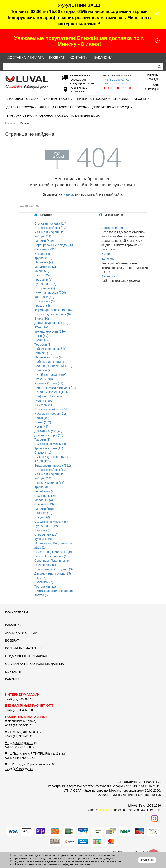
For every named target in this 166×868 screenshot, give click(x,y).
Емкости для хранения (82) (53, 314)
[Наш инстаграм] (154, 818)
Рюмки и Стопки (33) (49, 383)
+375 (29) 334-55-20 (19, 710)
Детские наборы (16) (49, 435)
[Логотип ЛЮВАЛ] (29, 82)
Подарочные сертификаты (28, 656)
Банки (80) (42, 319)
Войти (155, 85)
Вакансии (103, 58)
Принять (147, 860)
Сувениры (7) (44, 582)
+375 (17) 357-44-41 (19, 736)
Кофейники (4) (45, 491)
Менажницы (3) (45, 267)
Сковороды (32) (45, 301)
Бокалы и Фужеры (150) (51, 392)
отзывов (135, 810)
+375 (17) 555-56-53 (19, 769)
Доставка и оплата (26, 58)
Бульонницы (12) (46, 526)
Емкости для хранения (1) (53, 457)
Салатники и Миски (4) (50, 444)
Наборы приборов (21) (50, 414)
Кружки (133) (43, 258)
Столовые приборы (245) (52, 409)
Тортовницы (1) (45, 586)
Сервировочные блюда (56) (54, 245)
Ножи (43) (41, 427)
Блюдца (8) (42, 254)
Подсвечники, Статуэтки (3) (53, 569)
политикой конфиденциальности (67, 864)
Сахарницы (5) (45, 288)
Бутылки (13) (43, 353)
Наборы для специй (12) (51, 362)
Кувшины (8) (43, 539)
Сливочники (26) (46, 535)
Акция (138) (42, 461)
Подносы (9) (43, 370)
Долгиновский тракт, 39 (23, 721)
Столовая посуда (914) (50, 223)
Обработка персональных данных (35, 664)
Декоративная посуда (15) (53, 573)
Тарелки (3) (42, 440)
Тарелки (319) (44, 241)
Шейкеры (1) (43, 405)
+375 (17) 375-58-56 (20, 747)
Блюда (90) (42, 517)
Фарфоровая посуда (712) (53, 465)
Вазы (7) (40, 578)
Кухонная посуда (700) (50, 293)
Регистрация (151, 89)
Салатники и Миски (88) (51, 522)
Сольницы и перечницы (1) (53, 366)
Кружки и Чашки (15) (49, 448)
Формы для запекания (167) (54, 310)
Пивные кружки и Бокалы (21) (55, 388)
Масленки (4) (44, 262)
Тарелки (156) (44, 509)
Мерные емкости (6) (49, 357)
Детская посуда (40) (48, 431)
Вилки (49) (42, 418)
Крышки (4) (42, 306)
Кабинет (12, 679)
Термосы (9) (43, 344)
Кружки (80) (42, 487)
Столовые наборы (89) (50, 228)
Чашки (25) (42, 275)
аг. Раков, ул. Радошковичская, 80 (30, 764)
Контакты (79, 58)
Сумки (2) (41, 340)
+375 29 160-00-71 (117, 80)
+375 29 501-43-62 (117, 84)
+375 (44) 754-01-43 (20, 758)
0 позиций (153, 77)
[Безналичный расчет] (81, 84)
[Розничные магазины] (77, 92)
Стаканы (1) (43, 452)
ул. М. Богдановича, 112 (23, 732)
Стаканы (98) (44, 379)
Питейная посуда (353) (50, 375)
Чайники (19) (43, 513)
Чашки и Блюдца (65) (49, 483)
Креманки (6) (43, 280)
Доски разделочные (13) (51, 323)
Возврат (57, 58)
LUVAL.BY (135, 806)
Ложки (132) (43, 422)
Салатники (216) (46, 249)
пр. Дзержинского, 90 (21, 743)
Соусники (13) (44, 504)
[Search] (79, 67)
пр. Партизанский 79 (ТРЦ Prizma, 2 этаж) (36, 753)
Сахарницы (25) (45, 496)
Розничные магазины (24, 648)
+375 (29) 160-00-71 (19, 699)
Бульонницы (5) (45, 284)
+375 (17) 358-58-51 (19, 725)
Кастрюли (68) (44, 297)
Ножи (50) (41, 336)
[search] (159, 67)
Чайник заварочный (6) (50, 349)
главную (69, 194)
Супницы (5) (43, 530)
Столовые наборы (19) (50, 470)
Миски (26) (42, 271)
